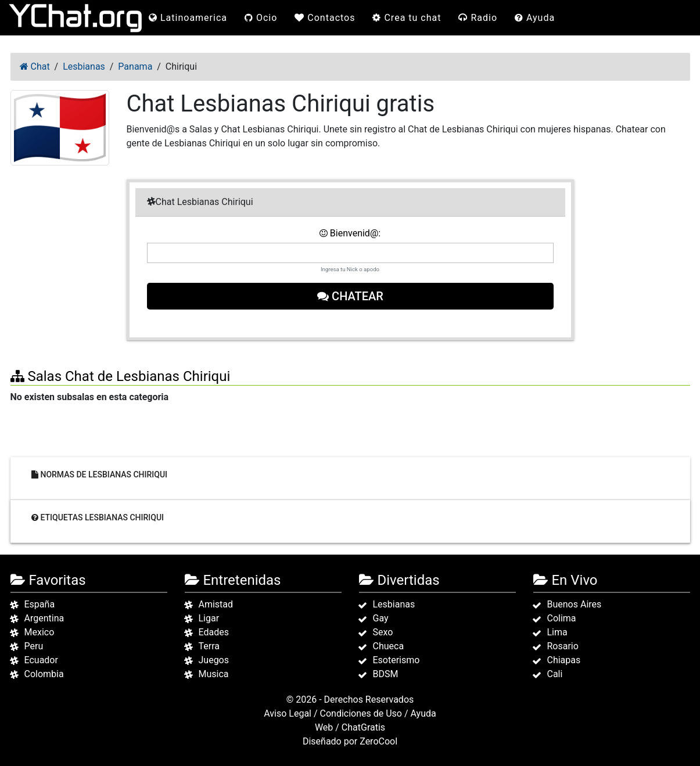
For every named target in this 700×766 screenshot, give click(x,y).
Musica (214, 674)
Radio (478, 18)
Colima (562, 618)
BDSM (386, 674)
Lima (557, 632)
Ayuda (535, 18)
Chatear (350, 296)
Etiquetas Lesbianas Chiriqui (98, 517)
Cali (555, 674)
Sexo (383, 632)
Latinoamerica (188, 18)
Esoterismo (396, 660)
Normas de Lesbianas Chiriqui (99, 474)
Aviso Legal (288, 713)
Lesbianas (394, 604)
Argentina (44, 618)
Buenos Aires (575, 604)
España (40, 604)
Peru (34, 646)
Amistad (216, 604)
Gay (381, 618)
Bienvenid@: (350, 233)
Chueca (389, 646)
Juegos (214, 660)
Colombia (44, 674)
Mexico (40, 632)
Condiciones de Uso (361, 713)
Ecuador (41, 660)
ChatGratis (363, 727)
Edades (214, 632)
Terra (209, 646)
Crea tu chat (407, 18)
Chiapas (564, 660)
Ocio (261, 18)
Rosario (563, 646)
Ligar (209, 618)
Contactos (325, 18)
